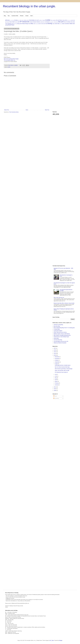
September (57, 362)
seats (34, 24)
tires (46, 24)
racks (21, 24)
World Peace (11, 25)
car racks (20, 20)
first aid (58, 20)
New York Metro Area (68, 22)
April (56, 380)
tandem (40, 24)
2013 (55, 354)
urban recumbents (66, 24)
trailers (54, 24)
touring (50, 23)
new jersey (56, 22)
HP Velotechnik (25, 22)
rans (29, 24)
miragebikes (52, 22)
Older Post (47, 110)
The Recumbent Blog (58, 340)
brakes (13, 20)
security (37, 24)
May (56, 378)
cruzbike (48, 20)
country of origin (42, 20)
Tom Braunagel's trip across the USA (61, 341)
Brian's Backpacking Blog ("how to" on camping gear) (64, 328)
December (57, 357)
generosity (73, 20)
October (57, 360)
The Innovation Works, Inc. (10, 60)
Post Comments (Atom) (14, 112)
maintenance (43, 22)
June (56, 376)
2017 (55, 348)
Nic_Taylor (52, 640)
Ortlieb (6, 24)
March (56, 381)
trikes (59, 24)
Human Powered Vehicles (35, 22)
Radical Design (25, 24)
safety (32, 24)
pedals (13, 24)
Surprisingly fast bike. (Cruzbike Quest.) (63, 365)
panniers (9, 24)
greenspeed (7, 22)
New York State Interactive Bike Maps (62, 367)
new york (61, 22)
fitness (61, 20)
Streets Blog (56, 338)
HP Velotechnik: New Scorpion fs (61, 372)
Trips (9, 16)
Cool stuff (37, 20)
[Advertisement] (64, 37)
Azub (11, 20)
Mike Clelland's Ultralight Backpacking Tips (62, 335)
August (57, 364)
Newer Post (7, 110)
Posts (55, 396)
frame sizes (69, 20)
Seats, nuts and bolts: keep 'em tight (62, 370)
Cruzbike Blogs (57, 329)
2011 (55, 387)
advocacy (7, 20)
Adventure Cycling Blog (58, 325)
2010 (55, 389)
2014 (55, 352)
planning (15, 24)
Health (13, 22)
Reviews (22, 16)
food (66, 20)
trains (56, 24)
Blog (5, 16)
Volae (71, 24)
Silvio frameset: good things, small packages (64, 369)
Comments (56, 398)
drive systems (53, 20)
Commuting (32, 20)
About (31, 16)
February (57, 383)
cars (23, 20)
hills (19, 22)
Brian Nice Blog (57, 326)
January (57, 385)
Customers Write (15, 16)
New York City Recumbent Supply (11, 59)
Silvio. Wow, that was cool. (59, 297)
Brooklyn (16, 20)
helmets (16, 22)
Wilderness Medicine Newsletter (60, 343)
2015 (55, 350)
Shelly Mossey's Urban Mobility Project (61, 337)
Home (27, 110)
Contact (27, 16)
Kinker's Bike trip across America (60, 332)
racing (18, 24)
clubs (28, 20)
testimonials (43, 24)
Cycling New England (58, 331)
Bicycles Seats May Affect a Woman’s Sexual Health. (64, 303)
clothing (25, 20)
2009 (55, 391)
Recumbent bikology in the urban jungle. (29, 6)
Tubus (61, 24)
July (56, 374)
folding (64, 20)
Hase (11, 22)
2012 (55, 355)
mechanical (47, 22)
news (74, 22)
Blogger (61, 640)
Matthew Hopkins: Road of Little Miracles (62, 334)
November (57, 359)
